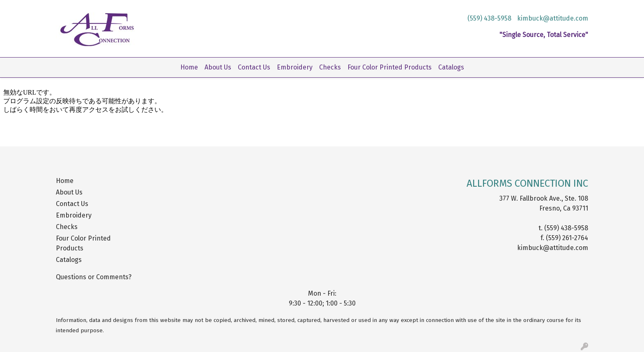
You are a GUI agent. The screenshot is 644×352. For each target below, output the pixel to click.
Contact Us (254, 67)
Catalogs (451, 67)
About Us (218, 67)
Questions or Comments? (94, 277)
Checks (330, 67)
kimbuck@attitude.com (553, 18)
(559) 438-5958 (489, 18)
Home (189, 67)
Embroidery (295, 67)
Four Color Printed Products (390, 67)
